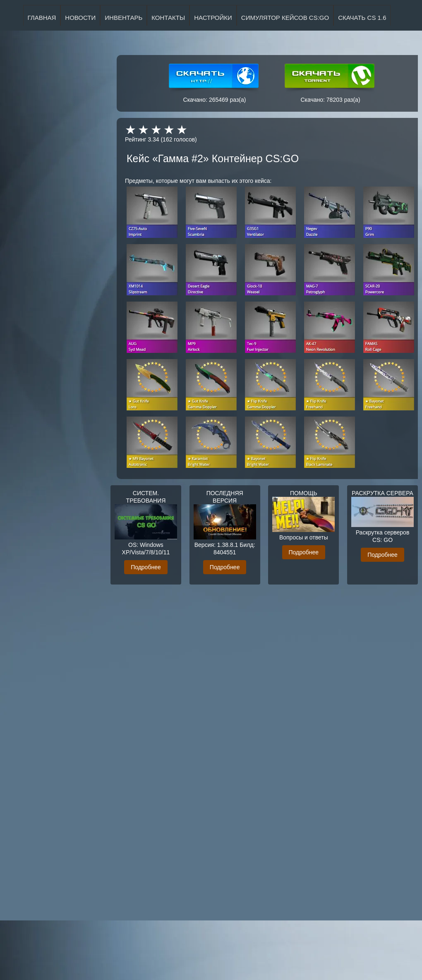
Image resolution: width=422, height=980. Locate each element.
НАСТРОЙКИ (213, 18)
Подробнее (146, 567)
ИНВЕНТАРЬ (123, 18)
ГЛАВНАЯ (42, 18)
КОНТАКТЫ (168, 18)
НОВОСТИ (80, 18)
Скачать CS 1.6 (362, 18)
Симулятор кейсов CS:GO (285, 18)
